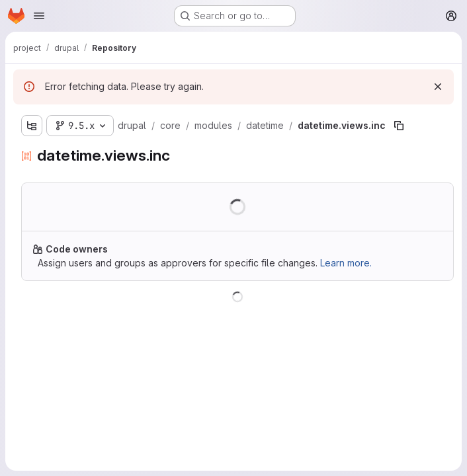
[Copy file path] (399, 126)
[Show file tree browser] (32, 126)
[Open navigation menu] (39, 16)
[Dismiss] (438, 87)
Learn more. (346, 263)
